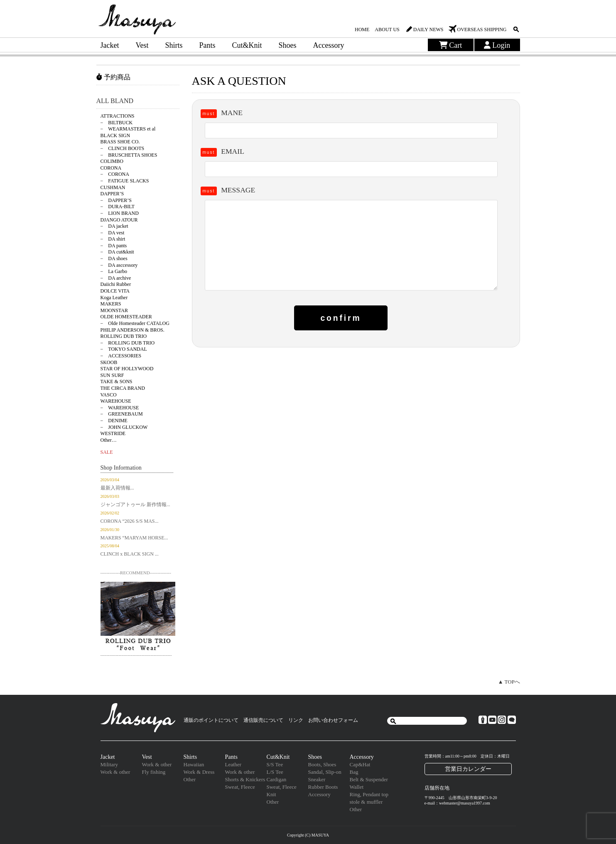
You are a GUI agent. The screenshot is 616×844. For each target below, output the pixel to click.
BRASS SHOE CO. (120, 142)
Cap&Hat (360, 764)
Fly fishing (154, 772)
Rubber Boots (323, 787)
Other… (109, 440)
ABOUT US (387, 30)
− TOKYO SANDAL (124, 349)
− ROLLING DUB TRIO (128, 343)
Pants (207, 45)
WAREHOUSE (116, 401)
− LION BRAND (120, 213)
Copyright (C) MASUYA (308, 835)
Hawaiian (194, 764)
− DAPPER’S (116, 200)
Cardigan (277, 779)
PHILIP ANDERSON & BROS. (133, 330)
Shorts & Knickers (245, 779)
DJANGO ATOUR (119, 220)
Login (497, 45)
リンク (296, 720)
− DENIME (114, 421)
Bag (354, 772)
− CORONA (115, 174)
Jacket (110, 45)
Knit (271, 794)
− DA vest (113, 233)
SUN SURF (112, 375)
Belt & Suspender (369, 779)
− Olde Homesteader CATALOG (135, 323)
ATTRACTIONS (118, 116)
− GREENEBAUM (122, 414)
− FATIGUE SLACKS (125, 181)
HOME (362, 30)
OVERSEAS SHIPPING (482, 30)
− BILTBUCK (117, 123)
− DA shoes (114, 258)
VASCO (109, 395)
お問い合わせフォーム (333, 720)
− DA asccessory (119, 265)
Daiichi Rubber (116, 284)
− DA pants (114, 246)
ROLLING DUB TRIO (124, 336)
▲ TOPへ (509, 682)
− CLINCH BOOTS (123, 148)
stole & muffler (366, 802)
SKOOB (109, 362)
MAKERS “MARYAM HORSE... (134, 538)
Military (109, 764)
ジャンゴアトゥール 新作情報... (135, 504)
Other (190, 779)
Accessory (329, 45)
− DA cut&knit (117, 252)
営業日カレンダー (468, 769)
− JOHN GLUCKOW (124, 427)
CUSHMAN (113, 187)
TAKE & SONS (117, 381)
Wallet (357, 787)
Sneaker (317, 779)
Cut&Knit (247, 45)
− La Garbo (114, 271)
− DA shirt (113, 239)
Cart (451, 45)
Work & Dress (199, 772)
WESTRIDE (113, 433)
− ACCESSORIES (121, 356)
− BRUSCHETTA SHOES (129, 155)
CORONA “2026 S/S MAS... (130, 521)
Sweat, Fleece (240, 787)
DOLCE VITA (115, 291)
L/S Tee (275, 772)
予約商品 (113, 77)
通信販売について (263, 720)
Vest (142, 45)
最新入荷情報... (117, 488)
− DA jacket (114, 226)
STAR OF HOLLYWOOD (127, 369)
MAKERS (111, 304)
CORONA (111, 168)
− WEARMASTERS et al (128, 129)
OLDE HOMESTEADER (126, 317)
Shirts (174, 45)
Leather (233, 764)
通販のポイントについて (211, 720)
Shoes (288, 45)
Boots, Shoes (322, 764)
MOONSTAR (114, 310)
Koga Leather (114, 298)
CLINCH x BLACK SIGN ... (130, 554)
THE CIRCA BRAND (123, 388)
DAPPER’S (112, 194)
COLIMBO (112, 161)
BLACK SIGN (115, 135)
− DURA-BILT (118, 207)
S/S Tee (275, 764)
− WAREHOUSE (120, 408)
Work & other (115, 772)
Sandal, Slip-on (325, 772)
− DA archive (116, 278)
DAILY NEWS (428, 30)
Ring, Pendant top (369, 794)
